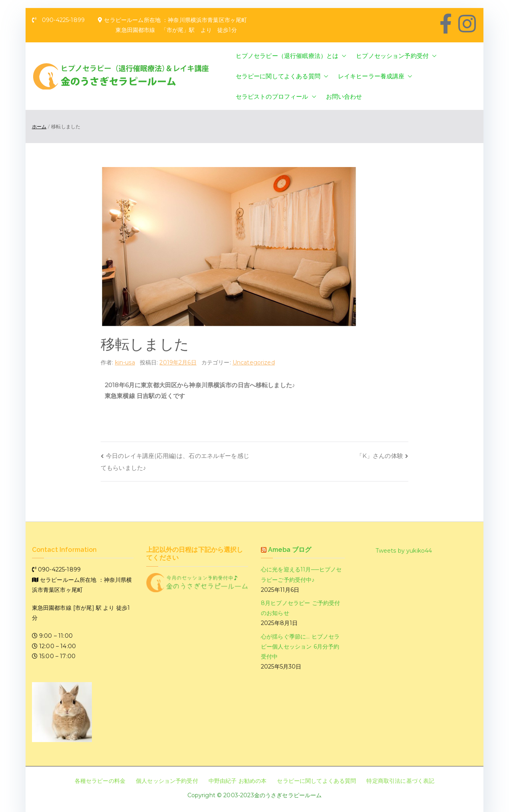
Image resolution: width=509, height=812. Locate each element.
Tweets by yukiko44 (404, 551)
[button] (342, 56)
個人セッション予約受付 (167, 781)
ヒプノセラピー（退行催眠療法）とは (291, 56)
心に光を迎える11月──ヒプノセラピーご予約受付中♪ (301, 574)
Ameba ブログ (290, 550)
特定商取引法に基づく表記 (400, 781)
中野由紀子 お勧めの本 (238, 781)
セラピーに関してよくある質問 (282, 76)
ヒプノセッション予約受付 (396, 56)
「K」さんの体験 (380, 456)
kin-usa (125, 362)
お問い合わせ (344, 97)
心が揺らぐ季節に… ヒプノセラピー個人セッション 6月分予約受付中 (300, 647)
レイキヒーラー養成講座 (375, 76)
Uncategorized (254, 362)
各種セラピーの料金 (100, 781)
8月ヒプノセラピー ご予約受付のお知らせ (300, 608)
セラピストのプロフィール (276, 97)
